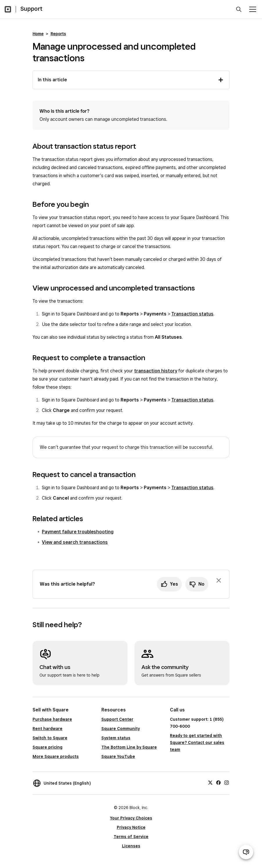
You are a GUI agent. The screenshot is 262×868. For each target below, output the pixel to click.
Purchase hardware (52, 719)
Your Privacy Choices (131, 818)
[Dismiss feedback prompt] (219, 580)
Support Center (117, 719)
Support (31, 9)
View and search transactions (75, 542)
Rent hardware (47, 729)
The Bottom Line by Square (129, 747)
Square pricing (47, 747)
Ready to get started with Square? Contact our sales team (197, 743)
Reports (58, 34)
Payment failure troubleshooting (78, 532)
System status (116, 738)
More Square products (56, 756)
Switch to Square (50, 738)
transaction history (156, 371)
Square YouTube (118, 756)
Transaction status (192, 314)
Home (38, 34)
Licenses (131, 846)
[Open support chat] (246, 852)
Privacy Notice (131, 827)
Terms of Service (131, 837)
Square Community (121, 729)
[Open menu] (253, 9)
